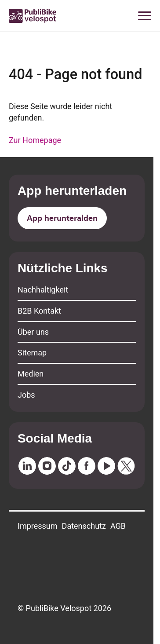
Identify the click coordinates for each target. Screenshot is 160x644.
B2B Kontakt (39, 311)
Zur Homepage (35, 140)
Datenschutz (84, 526)
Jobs (26, 395)
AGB (118, 526)
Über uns (33, 332)
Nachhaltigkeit (43, 290)
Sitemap (32, 353)
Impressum (38, 526)
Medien (31, 374)
